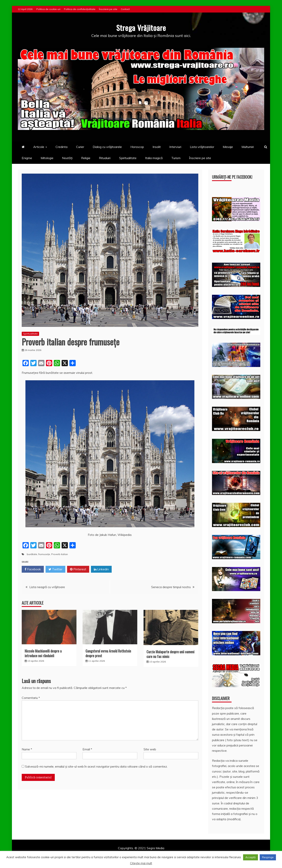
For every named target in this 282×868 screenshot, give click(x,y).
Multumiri (248, 147)
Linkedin (101, 569)
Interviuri (175, 147)
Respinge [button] (268, 857)
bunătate (32, 554)
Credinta (62, 147)
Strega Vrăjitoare (141, 27)
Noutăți (67, 158)
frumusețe (44, 554)
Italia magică (154, 158)
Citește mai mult (141, 863)
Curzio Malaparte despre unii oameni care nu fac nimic (170, 654)
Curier (80, 147)
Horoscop (137, 147)
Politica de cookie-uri (48, 9)
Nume (27, 749)
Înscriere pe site (108, 9)
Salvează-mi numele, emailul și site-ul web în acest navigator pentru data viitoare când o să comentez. (96, 766)
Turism (176, 158)
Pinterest (78, 569)
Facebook (33, 569)
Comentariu (31, 698)
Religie (86, 158)
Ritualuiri (105, 158)
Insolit (157, 147)
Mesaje (228, 147)
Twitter (55, 569)
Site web (150, 749)
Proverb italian (60, 554)
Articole (39, 147)
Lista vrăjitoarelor (202, 147)
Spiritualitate (128, 158)
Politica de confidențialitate (80, 9)
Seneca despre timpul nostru (171, 587)
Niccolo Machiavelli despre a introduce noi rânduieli (43, 653)
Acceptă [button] (251, 857)
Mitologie (47, 158)
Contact (125, 9)
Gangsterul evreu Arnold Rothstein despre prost (108, 653)
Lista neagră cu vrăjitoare (47, 587)
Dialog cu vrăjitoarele (107, 147)
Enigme (27, 158)
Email (87, 749)
